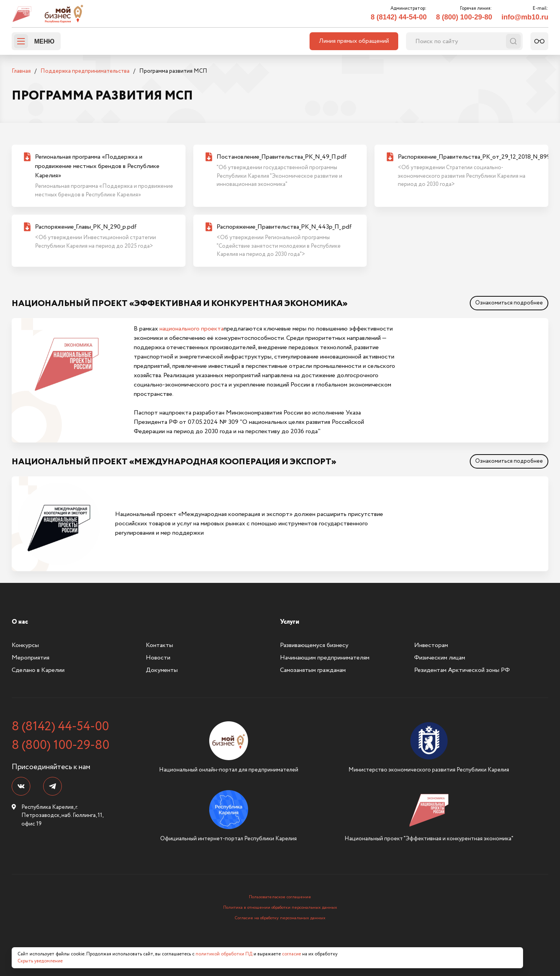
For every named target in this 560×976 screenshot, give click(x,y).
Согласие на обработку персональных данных (280, 918)
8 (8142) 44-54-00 (399, 17)
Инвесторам (431, 645)
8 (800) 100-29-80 (464, 17)
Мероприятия (31, 658)
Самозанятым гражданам (313, 670)
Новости (158, 658)
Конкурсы (25, 645)
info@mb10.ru (525, 17)
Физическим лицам (440, 658)
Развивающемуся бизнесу (314, 645)
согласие (291, 954)
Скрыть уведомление (40, 961)
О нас (20, 622)
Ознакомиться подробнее (509, 303)
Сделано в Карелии (38, 670)
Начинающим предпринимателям (325, 658)
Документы (162, 670)
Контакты (159, 645)
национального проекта (192, 329)
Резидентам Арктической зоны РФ (462, 670)
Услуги (290, 622)
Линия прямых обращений (354, 41)
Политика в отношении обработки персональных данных (280, 908)
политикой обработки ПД (224, 954)
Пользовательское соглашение (280, 897)
